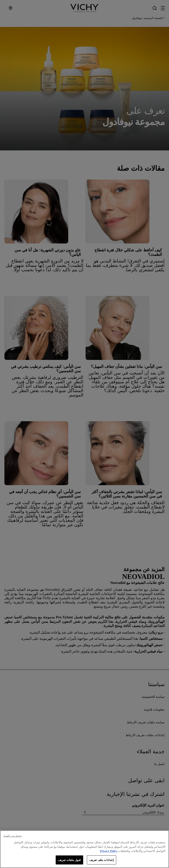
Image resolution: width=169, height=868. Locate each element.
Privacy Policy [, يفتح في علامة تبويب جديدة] (109, 853)
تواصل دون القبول (12, 838)
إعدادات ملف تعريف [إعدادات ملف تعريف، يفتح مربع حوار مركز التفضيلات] (102, 862)
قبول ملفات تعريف (69, 862)
